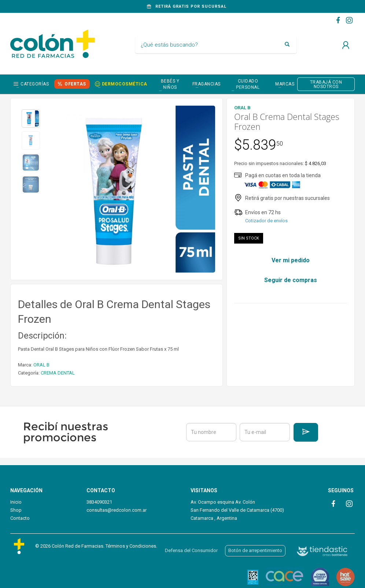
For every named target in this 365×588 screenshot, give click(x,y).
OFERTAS (75, 84)
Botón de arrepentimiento (255, 550)
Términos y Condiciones (131, 546)
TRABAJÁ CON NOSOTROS (326, 84)
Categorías (35, 84)
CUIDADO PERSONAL (248, 84)
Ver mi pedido (291, 260)
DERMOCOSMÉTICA (125, 84)
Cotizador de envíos (266, 221)
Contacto (20, 518)
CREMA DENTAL (58, 373)
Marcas (285, 84)
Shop (16, 510)
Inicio (16, 502)
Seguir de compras (291, 280)
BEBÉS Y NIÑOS (170, 84)
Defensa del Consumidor (191, 550)
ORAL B (41, 365)
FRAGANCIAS (207, 84)
